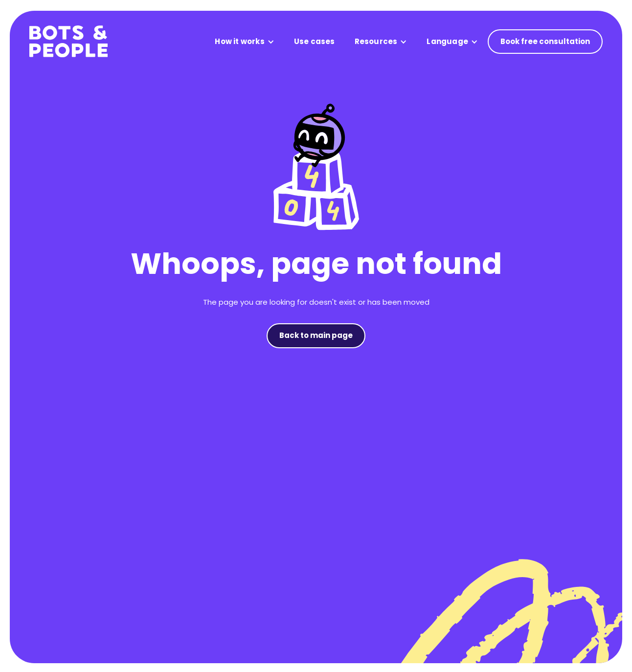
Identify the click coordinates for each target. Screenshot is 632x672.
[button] (244, 42)
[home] (68, 42)
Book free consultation (545, 41)
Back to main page (316, 335)
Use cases (315, 41)
